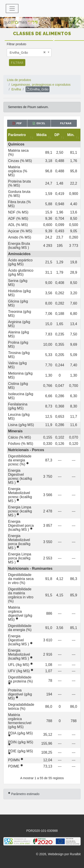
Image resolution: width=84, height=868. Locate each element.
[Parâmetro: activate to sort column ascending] (21, 135)
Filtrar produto (16, 44)
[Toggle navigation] (12, 9)
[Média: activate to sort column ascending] (44, 135)
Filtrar (17, 63)
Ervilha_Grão (38, 89)
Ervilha (16, 89)
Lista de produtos (19, 80)
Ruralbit (75, 855)
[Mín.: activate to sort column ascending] (74, 135)
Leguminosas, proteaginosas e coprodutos (41, 85)
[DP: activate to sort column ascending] (60, 135)
